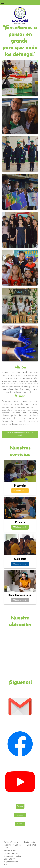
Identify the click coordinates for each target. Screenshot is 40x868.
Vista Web (31, 845)
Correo (20, 806)
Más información (20, 490)
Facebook (20, 815)
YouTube (20, 824)
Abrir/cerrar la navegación (20, 3)
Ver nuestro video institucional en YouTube (20, 434)
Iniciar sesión (30, 842)
